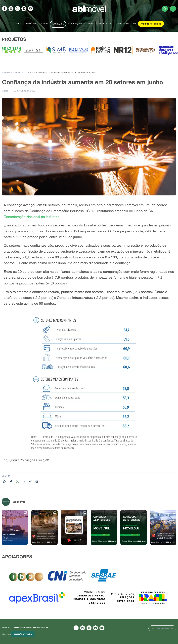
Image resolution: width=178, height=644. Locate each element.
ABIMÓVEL (31, 24)
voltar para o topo (162, 628)
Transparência (23, 634)
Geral (5, 91)
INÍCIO (19, 24)
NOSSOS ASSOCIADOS (100, 24)
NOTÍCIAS (57, 24)
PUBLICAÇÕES (75, 24)
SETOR (45, 24)
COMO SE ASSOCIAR (126, 24)
